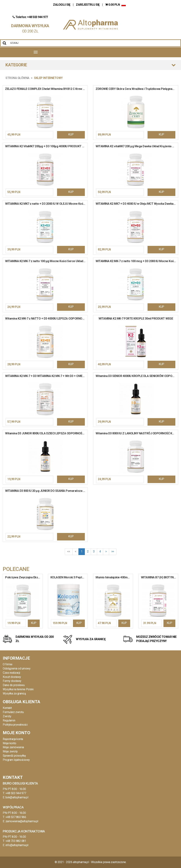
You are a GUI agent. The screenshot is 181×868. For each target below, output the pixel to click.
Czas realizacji (11, 673)
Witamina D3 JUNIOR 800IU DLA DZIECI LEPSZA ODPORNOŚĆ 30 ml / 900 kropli (46, 433)
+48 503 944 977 (16, 793)
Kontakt (7, 708)
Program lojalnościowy (16, 760)
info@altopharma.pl (17, 845)
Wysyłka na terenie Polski (18, 689)
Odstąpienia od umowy (17, 668)
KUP (71, 134)
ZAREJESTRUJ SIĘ (88, 5)
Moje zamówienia (13, 747)
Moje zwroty (10, 751)
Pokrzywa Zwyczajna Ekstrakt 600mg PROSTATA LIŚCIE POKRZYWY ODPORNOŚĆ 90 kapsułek (24, 577)
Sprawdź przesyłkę (14, 756)
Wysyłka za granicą (14, 693)
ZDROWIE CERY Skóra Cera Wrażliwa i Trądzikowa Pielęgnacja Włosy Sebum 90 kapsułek (137, 89)
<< (69, 551)
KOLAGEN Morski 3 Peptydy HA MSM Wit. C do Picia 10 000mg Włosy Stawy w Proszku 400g (69, 577)
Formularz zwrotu (13, 712)
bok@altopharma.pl (17, 797)
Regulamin (9, 720)
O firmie (7, 664)
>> (113, 551)
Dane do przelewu (14, 685)
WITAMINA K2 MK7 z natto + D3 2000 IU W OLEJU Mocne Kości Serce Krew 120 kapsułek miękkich (46, 204)
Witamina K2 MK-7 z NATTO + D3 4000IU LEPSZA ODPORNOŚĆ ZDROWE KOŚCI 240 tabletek (46, 319)
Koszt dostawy (12, 677)
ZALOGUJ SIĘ (62, 5)
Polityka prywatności (15, 725)
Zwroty (7, 716)
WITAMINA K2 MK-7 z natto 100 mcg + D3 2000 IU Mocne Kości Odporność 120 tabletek (137, 261)
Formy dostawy (12, 681)
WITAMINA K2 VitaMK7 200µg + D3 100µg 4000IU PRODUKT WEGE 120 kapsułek (46, 146)
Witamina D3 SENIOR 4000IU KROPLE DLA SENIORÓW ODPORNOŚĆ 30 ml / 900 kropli (137, 376)
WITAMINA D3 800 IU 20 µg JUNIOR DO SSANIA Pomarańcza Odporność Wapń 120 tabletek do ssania (46, 491)
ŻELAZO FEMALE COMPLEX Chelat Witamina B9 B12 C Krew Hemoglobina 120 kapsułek (46, 89)
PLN (113, 5)
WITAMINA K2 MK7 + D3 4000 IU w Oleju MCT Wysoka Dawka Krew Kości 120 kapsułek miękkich (137, 204)
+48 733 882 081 (16, 841)
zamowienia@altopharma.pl (22, 821)
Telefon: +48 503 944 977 (30, 17)
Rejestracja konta (13, 739)
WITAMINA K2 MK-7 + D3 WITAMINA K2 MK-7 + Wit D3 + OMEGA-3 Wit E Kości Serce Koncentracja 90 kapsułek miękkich (46, 376)
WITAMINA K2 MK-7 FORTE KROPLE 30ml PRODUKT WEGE (136, 319)
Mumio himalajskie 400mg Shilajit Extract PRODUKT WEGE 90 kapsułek (114, 577)
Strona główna (17, 78)
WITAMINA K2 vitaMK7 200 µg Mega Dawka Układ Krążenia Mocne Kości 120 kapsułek (137, 146)
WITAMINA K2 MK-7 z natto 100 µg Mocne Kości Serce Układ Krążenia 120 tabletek (46, 261)
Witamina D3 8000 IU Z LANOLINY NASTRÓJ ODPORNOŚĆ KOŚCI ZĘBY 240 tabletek (137, 433)
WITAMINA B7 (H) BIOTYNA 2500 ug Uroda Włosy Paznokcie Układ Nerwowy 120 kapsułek (160, 577)
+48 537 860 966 (16, 817)
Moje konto (9, 743)
